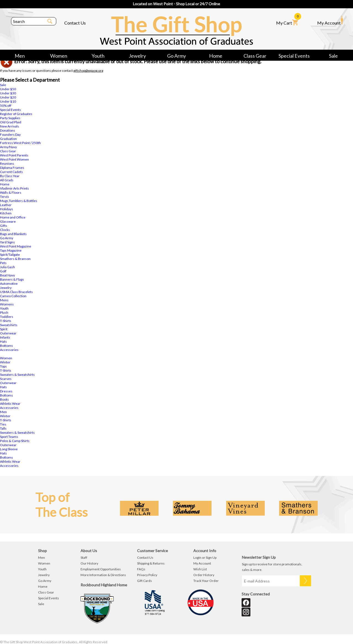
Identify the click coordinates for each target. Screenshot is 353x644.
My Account (330, 20)
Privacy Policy (147, 575)
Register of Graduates (16, 114)
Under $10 (8, 101)
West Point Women (14, 159)
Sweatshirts (9, 325)
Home (216, 56)
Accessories (9, 350)
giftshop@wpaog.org (88, 70)
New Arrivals (10, 126)
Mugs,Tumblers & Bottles (19, 201)
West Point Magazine (16, 246)
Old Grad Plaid (11, 122)
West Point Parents (14, 155)
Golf (3, 271)
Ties (3, 424)
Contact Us (75, 23)
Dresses (6, 391)
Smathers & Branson (15, 259)
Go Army (176, 56)
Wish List (200, 569)
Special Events (294, 56)
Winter (5, 362)
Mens (4, 300)
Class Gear (255, 56)
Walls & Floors (11, 192)
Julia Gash (7, 267)
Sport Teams (9, 437)
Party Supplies (10, 118)
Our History (89, 563)
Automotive (9, 284)
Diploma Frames (12, 168)
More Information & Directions (103, 575)
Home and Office (13, 217)
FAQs (141, 569)
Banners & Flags (12, 279)
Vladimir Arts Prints (14, 188)
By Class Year (10, 176)
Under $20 (8, 97)
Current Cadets (11, 172)
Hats (3, 341)
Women (59, 56)
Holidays (6, 209)
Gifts (4, 226)
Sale (333, 56)
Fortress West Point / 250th (20, 143)
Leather (6, 205)
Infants (5, 337)
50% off (6, 106)
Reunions (7, 163)
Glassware (8, 221)
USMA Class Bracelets (16, 292)
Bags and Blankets (13, 234)
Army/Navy (8, 147)
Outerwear (8, 333)
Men (20, 56)
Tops (3, 366)
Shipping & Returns (151, 563)
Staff (84, 557)
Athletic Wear (10, 404)
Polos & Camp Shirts (15, 441)
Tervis (5, 197)
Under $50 (8, 89)
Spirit (4, 329)
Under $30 (8, 93)
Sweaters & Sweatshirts (17, 375)
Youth (98, 56)
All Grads (7, 180)
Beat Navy (7, 275)
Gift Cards (145, 581)
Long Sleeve (9, 449)
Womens (7, 304)
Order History (204, 575)
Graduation (8, 139)
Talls (3, 428)
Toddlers (7, 317)
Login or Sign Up (205, 557)
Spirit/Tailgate (10, 255)
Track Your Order (206, 581)
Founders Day (10, 135)
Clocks (5, 230)
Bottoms (6, 346)
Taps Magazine (11, 250)
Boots (4, 399)
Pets (3, 263)
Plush (4, 312)
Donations (8, 130)
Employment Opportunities (101, 569)
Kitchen (6, 213)
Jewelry (137, 56)
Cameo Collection (13, 296)
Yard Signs (7, 242)
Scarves (6, 379)
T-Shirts (6, 321)
